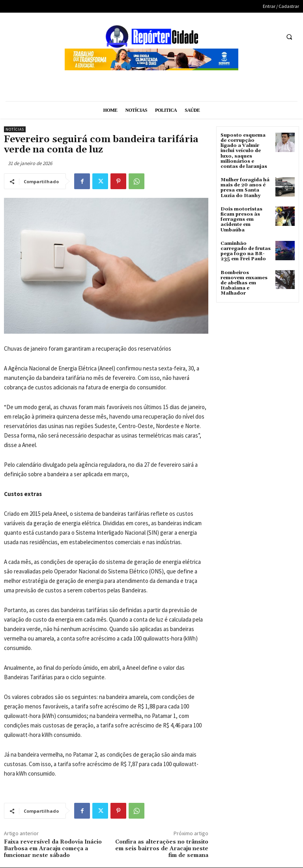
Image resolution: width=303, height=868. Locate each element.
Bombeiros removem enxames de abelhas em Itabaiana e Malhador (244, 283)
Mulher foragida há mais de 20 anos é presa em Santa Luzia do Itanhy (245, 188)
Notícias (15, 129)
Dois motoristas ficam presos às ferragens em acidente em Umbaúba (241, 220)
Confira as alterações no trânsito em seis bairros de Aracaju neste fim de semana (162, 849)
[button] (289, 37)
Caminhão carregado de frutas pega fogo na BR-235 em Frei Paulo (246, 251)
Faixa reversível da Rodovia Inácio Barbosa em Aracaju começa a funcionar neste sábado (53, 849)
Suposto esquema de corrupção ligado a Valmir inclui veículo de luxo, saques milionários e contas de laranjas (244, 151)
